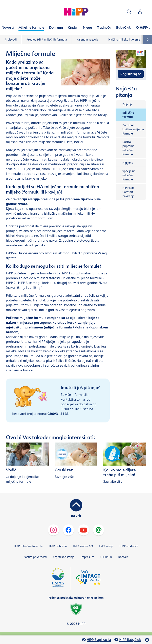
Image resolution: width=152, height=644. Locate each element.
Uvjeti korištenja (64, 557)
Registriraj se (131, 74)
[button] (129, 12)
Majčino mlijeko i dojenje (124, 39)
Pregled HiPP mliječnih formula (47, 39)
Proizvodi (11, 39)
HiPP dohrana (58, 546)
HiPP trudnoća (129, 546)
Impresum (87, 557)
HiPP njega (106, 546)
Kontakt (123, 557)
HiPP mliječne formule (28, 546)
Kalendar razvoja (87, 39)
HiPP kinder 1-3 (83, 546)
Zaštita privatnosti (35, 557)
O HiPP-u (106, 557)
